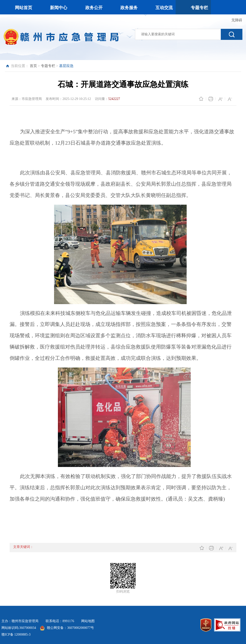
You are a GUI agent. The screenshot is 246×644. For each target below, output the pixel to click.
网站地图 (88, 621)
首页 (33, 66)
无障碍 (237, 20)
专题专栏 (48, 66)
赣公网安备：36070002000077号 (70, 628)
